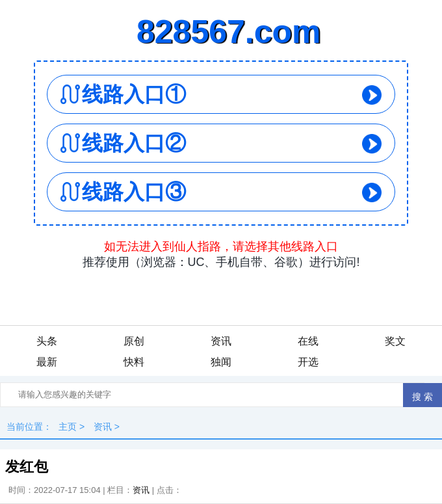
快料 (134, 362)
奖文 (395, 341)
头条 (47, 341)
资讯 (221, 341)
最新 (47, 362)
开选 (308, 362)
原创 (134, 341)
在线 (308, 341)
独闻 (221, 362)
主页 (68, 427)
